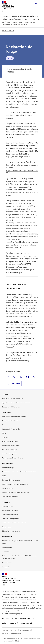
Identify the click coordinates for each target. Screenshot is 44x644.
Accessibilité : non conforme (11, 634)
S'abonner (14, 384)
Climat (4, 433)
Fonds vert (5, 567)
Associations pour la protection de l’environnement (19, 472)
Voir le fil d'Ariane (8, 30)
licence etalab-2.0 (11, 641)
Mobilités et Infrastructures (11, 446)
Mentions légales (25, 630)
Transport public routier (10, 497)
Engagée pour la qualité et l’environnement (16, 403)
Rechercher (36, 3)
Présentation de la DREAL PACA (12, 399)
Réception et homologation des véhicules (16, 492)
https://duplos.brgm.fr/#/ (17, 157)
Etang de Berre (7, 548)
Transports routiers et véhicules (12, 458)
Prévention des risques (9, 450)
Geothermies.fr (12, 358)
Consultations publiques (10, 515)
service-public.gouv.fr (24, 618)
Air (3, 425)
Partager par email (27, 377)
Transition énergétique (9, 454)
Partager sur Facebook (8, 377)
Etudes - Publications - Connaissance (14, 523)
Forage (10, 58)
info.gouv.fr (7, 618)
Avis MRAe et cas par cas (10, 510)
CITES (4, 476)
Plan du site (6, 630)
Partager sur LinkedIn (21, 377)
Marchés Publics (7, 488)
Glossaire (14, 630)
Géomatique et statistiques (11, 531)
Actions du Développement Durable (14, 417)
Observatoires (7, 527)
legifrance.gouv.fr (9, 623)
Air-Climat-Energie (8, 468)
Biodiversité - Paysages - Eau (11, 429)
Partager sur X (14, 377)
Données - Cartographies (10, 519)
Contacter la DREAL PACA (11, 407)
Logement (5, 437)
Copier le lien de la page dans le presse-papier (34, 377)
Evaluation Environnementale (12, 480)
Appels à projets (7, 506)
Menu (41, 3)
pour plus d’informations (17, 361)
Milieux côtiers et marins (10, 441)
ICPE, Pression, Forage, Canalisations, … (15, 484)
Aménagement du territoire (11, 421)
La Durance (6, 552)
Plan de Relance (7, 563)
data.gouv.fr (25, 623)
